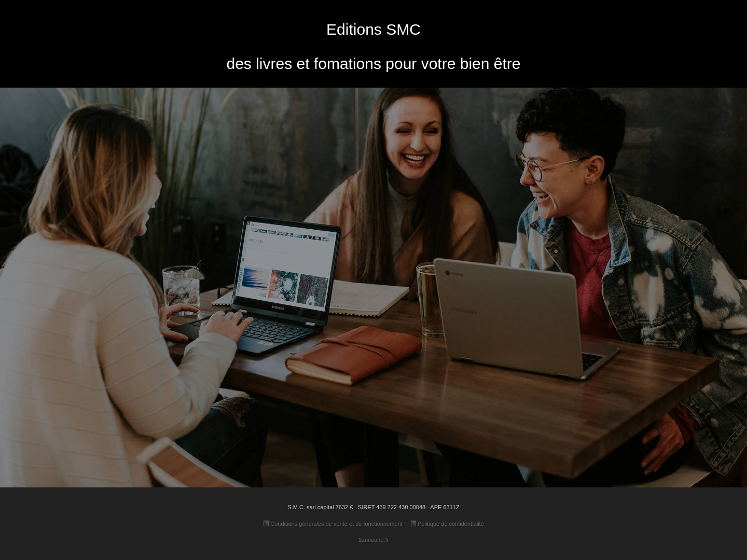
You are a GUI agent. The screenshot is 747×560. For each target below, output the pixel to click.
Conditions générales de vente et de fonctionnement (333, 524)
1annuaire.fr (374, 540)
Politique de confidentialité (447, 524)
